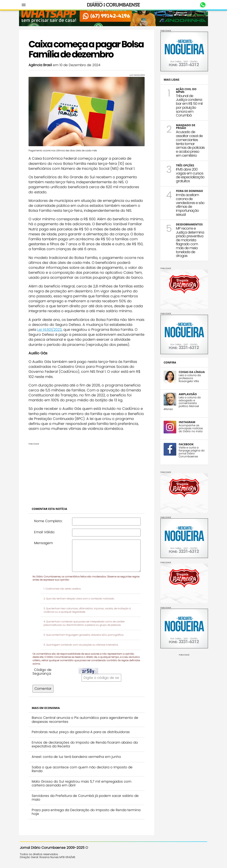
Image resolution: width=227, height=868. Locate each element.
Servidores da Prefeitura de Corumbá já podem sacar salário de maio (86, 797)
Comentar (44, 688)
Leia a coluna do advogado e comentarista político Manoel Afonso (183, 414)
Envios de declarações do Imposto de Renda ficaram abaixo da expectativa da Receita (85, 744)
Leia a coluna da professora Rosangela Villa (191, 389)
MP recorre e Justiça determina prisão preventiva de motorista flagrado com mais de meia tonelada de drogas (190, 250)
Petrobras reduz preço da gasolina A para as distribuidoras (82, 732)
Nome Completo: (49, 521)
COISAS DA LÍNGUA (187, 381)
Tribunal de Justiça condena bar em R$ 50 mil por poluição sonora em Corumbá (190, 104)
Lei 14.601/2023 (50, 329)
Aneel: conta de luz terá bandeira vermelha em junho (77, 756)
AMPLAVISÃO (188, 405)
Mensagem (44, 543)
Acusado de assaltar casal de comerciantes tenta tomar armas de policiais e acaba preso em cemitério (190, 144)
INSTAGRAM (188, 433)
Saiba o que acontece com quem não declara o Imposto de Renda (83, 769)
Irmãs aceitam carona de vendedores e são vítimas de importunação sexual (188, 211)
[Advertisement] (87, 473)
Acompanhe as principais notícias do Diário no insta (192, 439)
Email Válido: (45, 532)
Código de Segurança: (43, 672)
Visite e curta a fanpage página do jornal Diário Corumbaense (190, 463)
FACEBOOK (187, 455)
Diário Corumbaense (114, 5)
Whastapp (202, 5)
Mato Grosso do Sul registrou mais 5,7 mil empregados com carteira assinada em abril (82, 783)
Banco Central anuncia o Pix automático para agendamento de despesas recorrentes (86, 719)
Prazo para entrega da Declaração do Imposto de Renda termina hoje (87, 812)
